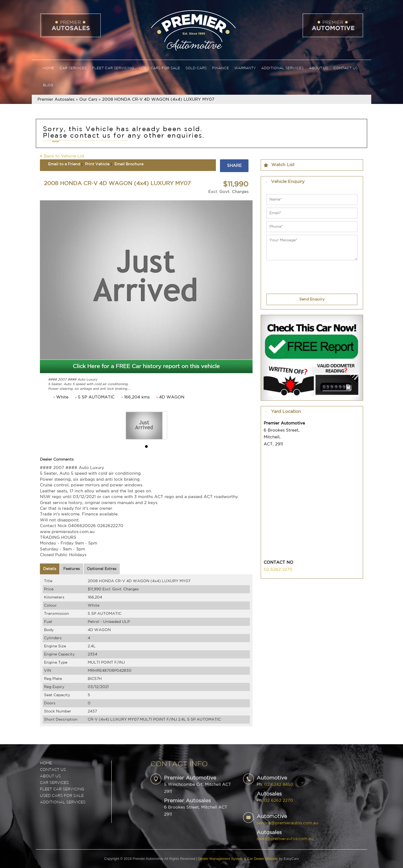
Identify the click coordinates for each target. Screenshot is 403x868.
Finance (221, 68)
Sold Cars (196, 68)
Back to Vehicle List (62, 156)
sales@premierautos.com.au (285, 839)
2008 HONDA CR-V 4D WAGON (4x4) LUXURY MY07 (158, 99)
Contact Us (346, 68)
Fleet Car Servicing (113, 68)
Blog (48, 85)
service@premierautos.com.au (287, 823)
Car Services (73, 68)
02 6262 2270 (278, 570)
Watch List (283, 165)
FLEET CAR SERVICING (62, 789)
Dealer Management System (220, 859)
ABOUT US (50, 776)
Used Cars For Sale (160, 68)
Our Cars (88, 99)
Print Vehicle (97, 164)
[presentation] (308, 274)
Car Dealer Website (262, 859)
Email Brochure (129, 164)
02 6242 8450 (279, 785)
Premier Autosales (56, 99)
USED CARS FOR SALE (62, 796)
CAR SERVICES (54, 783)
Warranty (245, 68)
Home (48, 68)
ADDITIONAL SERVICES (63, 802)
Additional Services (282, 68)
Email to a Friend (64, 164)
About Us (319, 68)
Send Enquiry (312, 299)
